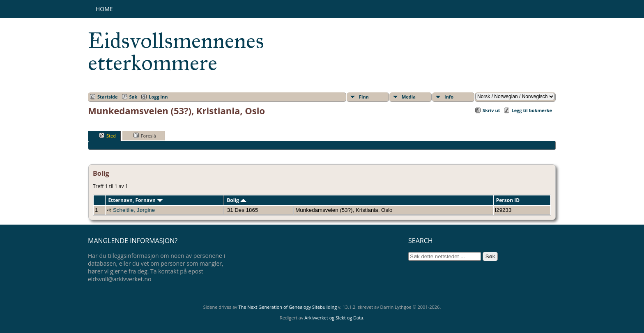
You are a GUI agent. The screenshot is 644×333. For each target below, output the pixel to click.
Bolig (237, 200)
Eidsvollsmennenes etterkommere (176, 52)
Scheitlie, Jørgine (134, 210)
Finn (364, 97)
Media (409, 97)
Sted (107, 135)
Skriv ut (491, 110)
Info (449, 97)
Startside (108, 97)
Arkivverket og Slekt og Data (334, 318)
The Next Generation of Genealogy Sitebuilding (287, 307)
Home (104, 9)
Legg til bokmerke (532, 110)
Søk (133, 97)
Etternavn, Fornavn (136, 200)
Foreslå (145, 135)
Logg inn (158, 97)
